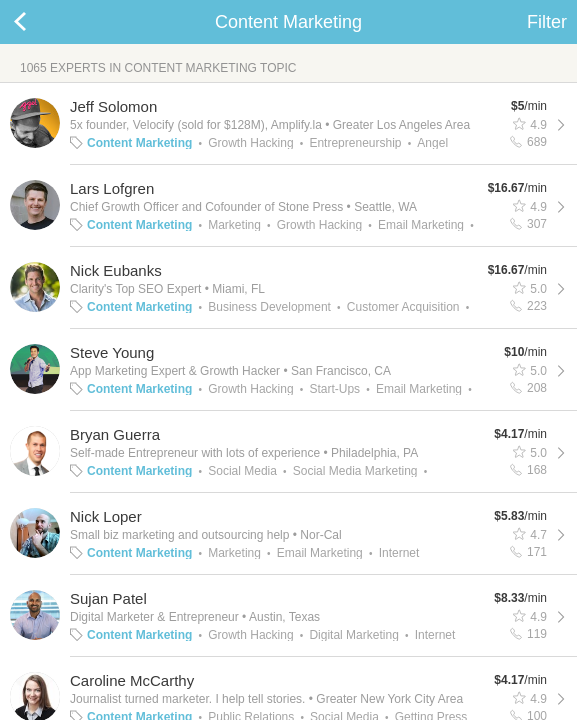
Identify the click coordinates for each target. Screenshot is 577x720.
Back (40, 22)
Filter (547, 22)
